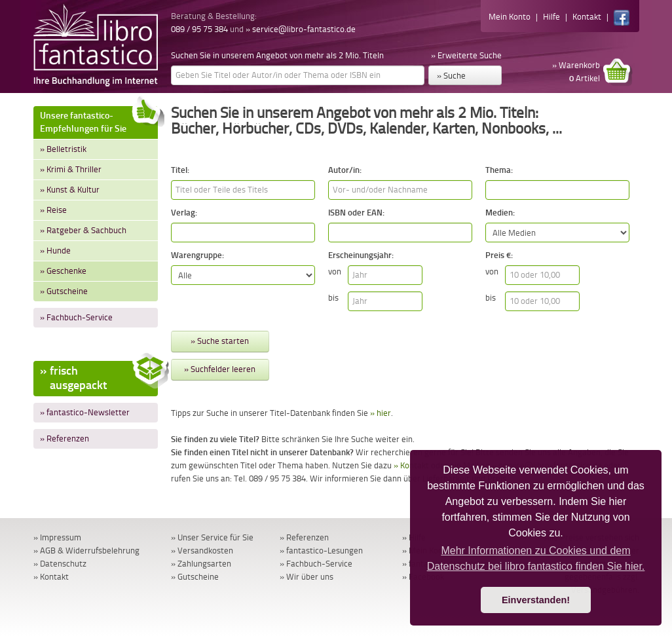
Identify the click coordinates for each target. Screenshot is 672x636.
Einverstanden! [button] (536, 600)
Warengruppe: (197, 255)
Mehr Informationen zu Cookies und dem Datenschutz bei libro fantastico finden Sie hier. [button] (536, 558)
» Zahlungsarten (201, 564)
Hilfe (551, 17)
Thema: (499, 170)
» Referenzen (65, 439)
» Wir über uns (307, 577)
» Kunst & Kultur (70, 190)
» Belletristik (63, 149)
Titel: (180, 170)
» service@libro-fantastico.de (301, 29)
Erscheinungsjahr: (361, 255)
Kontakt (587, 17)
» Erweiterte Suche (466, 55)
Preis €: (499, 255)
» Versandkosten (202, 551)
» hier (381, 413)
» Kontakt (51, 577)
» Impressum (57, 537)
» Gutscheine (64, 291)
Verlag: (184, 213)
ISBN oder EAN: (356, 213)
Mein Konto (510, 17)
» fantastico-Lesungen (321, 551)
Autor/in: (345, 170)
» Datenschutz (60, 564)
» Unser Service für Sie (212, 537)
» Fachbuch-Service (76, 317)
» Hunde (55, 251)
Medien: (500, 213)
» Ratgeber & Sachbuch (83, 230)
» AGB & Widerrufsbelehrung (86, 551)
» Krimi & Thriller (71, 169)
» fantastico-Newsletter (85, 412)
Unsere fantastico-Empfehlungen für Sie (99, 120)
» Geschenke (63, 271)
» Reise (53, 210)
